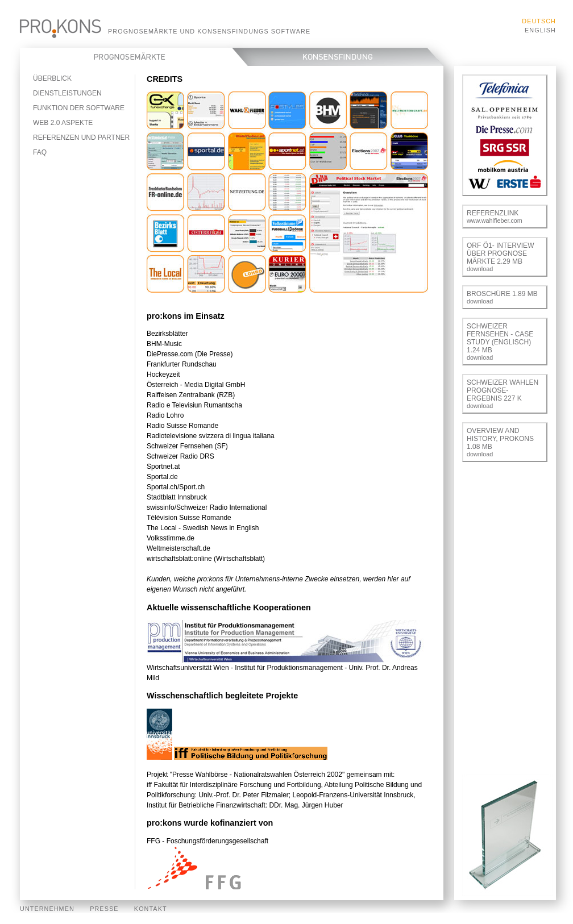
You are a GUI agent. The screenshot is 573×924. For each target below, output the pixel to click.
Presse (104, 909)
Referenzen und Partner (81, 138)
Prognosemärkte (134, 57)
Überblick (52, 78)
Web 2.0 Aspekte (63, 123)
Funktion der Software (79, 108)
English (540, 30)
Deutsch (539, 21)
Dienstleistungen (67, 93)
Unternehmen (47, 909)
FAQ (40, 152)
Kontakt (151, 909)
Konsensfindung (345, 57)
